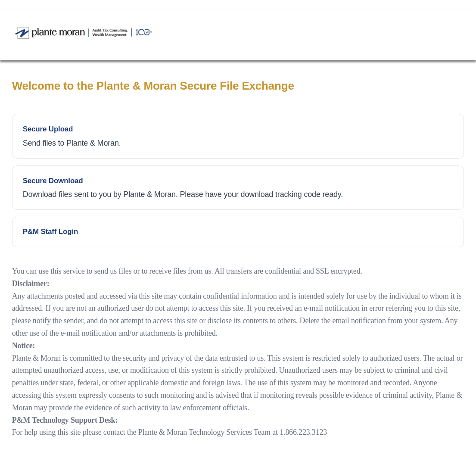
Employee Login (238, 232)
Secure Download (53, 181)
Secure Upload (48, 129)
